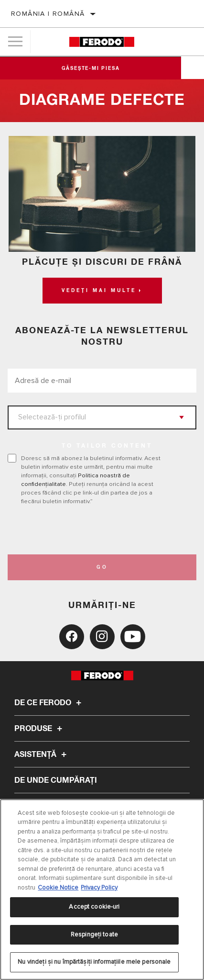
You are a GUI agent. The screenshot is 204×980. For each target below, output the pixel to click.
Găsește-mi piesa (102, 68)
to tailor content (107, 446)
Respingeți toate (94, 935)
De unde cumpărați (56, 780)
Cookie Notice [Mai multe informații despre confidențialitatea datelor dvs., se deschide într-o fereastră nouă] (58, 888)
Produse (40, 729)
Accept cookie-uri (94, 907)
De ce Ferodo (49, 703)
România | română (48, 14)
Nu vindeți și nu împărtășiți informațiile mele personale (94, 962)
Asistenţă (42, 755)
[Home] (102, 42)
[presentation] (87, 530)
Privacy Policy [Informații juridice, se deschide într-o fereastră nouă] (99, 888)
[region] (102, 890)
